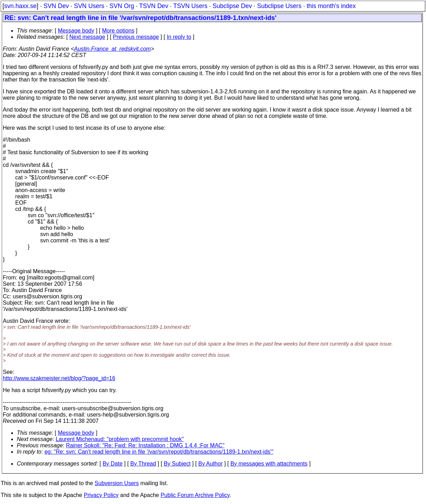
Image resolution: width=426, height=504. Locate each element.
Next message (87, 37)
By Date (112, 464)
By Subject (177, 464)
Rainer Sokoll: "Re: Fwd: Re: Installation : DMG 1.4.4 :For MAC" (145, 445)
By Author (210, 464)
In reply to (179, 37)
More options (118, 31)
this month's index (331, 6)
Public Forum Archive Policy (195, 495)
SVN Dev (56, 6)
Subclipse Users (279, 6)
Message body (76, 31)
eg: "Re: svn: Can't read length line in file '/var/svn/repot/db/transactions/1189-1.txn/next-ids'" (159, 452)
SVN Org (122, 6)
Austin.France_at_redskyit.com (112, 49)
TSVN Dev (154, 6)
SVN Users (89, 6)
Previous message (136, 37)
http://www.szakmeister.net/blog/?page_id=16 (59, 378)
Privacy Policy (101, 495)
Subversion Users (117, 483)
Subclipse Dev (232, 6)
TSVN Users (190, 6)
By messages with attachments (269, 464)
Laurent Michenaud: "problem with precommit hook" (120, 439)
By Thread (143, 464)
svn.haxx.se (20, 6)
